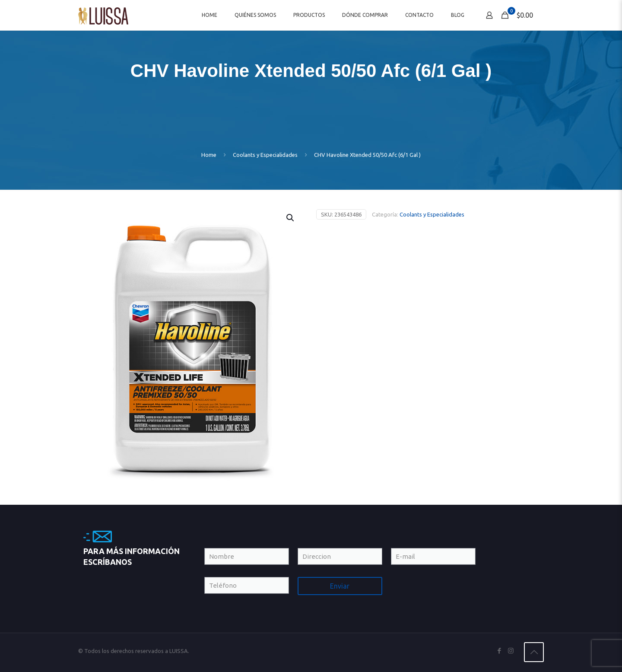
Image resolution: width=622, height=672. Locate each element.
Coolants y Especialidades (265, 155)
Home (209, 155)
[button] (291, 218)
